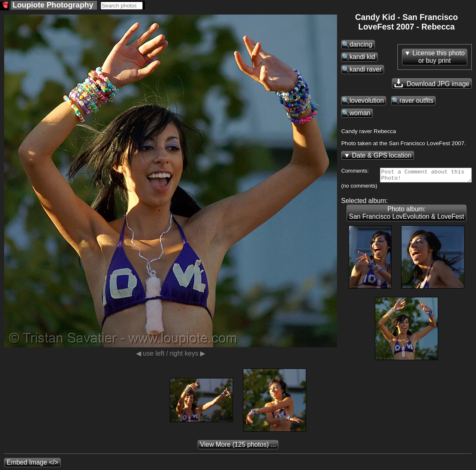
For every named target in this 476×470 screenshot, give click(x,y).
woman (360, 113)
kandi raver (366, 69)
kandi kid (362, 57)
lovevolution (367, 100)
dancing (361, 44)
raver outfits (416, 100)
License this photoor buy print (439, 57)
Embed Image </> (32, 465)
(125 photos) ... (238, 447)
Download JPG (432, 83)
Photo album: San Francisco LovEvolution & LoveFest (407, 215)
